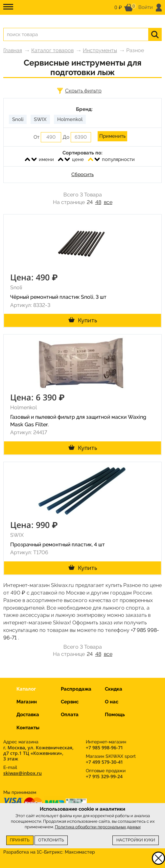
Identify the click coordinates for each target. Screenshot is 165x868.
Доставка (28, 715)
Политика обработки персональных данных (98, 827)
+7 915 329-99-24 (104, 776)
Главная (13, 50)
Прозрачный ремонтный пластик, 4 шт (58, 545)
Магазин (27, 702)
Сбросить (82, 174)
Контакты (28, 728)
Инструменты (100, 50)
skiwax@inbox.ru (23, 773)
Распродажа (76, 689)
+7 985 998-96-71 (104, 747)
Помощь (115, 715)
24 (90, 202)
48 (98, 202)
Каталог (26, 689)
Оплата (70, 715)
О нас (112, 702)
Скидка (114, 689)
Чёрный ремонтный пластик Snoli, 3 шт (58, 297)
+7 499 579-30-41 (104, 762)
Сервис (70, 702)
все (108, 202)
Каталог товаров (52, 50)
